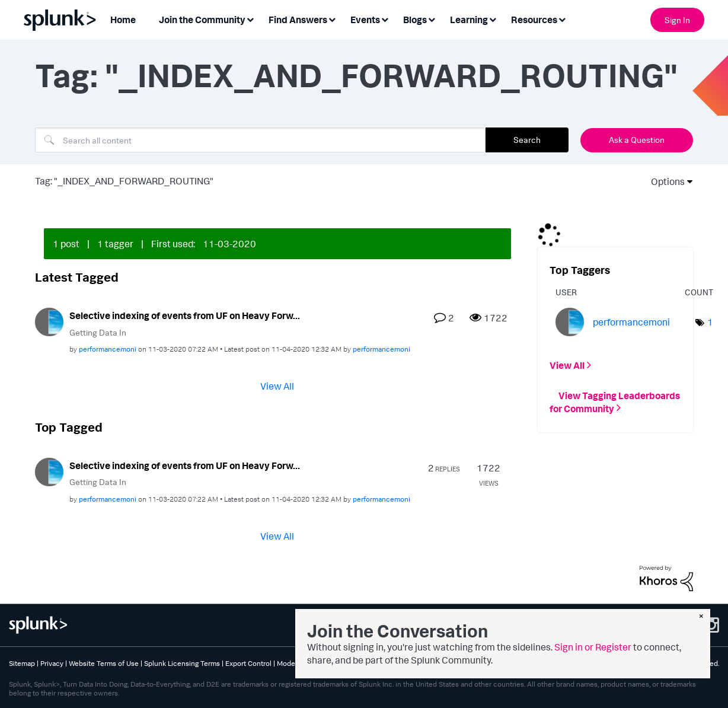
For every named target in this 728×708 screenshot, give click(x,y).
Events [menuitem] (365, 20)
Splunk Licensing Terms (182, 663)
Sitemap (22, 663)
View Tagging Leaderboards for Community (615, 401)
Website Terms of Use (104, 663)
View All (277, 386)
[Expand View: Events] (385, 19)
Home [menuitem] (123, 20)
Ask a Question (637, 140)
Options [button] (664, 181)
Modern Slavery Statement (319, 663)
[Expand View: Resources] (562, 19)
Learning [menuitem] (469, 20)
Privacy (52, 663)
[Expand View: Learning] (493, 19)
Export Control (248, 663)
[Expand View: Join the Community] (250, 19)
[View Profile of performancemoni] (108, 349)
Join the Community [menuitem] (202, 20)
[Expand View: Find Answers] (332, 19)
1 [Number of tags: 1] (710, 322)
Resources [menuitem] (534, 20)
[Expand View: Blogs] (432, 19)
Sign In (677, 20)
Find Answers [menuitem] (298, 20)
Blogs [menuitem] (415, 20)
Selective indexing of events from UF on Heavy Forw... (185, 315)
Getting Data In (98, 332)
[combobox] (260, 140)
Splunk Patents (391, 663)
